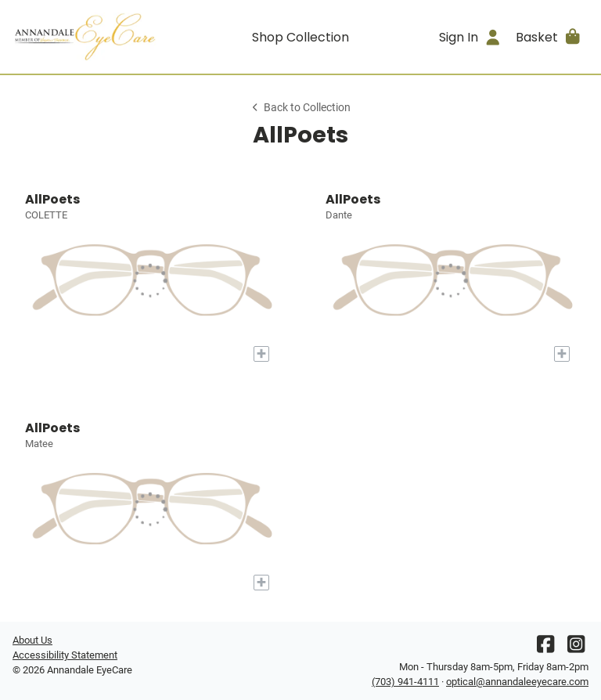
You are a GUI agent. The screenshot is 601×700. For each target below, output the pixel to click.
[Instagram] (576, 648)
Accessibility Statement (65, 655)
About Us (32, 640)
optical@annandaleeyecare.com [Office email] (517, 682)
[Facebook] (545, 648)
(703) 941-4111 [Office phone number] (405, 682)
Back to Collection (300, 108)
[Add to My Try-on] (261, 354)
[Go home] (85, 37)
